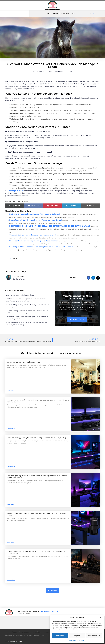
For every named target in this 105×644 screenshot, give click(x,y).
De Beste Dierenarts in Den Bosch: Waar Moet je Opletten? (35, 214)
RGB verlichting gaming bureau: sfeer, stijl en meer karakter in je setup (37, 438)
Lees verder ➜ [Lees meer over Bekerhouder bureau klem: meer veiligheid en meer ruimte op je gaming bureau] (11, 542)
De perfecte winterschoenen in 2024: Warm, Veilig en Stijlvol (35, 220)
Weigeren (77, 636)
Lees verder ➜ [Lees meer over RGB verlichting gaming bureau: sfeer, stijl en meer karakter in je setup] (11, 466)
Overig (71, 71)
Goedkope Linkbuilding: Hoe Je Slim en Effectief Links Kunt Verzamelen (26, 635)
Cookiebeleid (72, 640)
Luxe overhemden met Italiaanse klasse (20, 295)
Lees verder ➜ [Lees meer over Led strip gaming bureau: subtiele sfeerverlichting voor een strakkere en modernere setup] (11, 504)
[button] (101, 617)
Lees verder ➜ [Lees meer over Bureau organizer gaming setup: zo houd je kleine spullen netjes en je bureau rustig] (11, 580)
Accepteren (60, 636)
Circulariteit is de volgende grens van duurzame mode (33, 235)
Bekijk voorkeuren (94, 636)
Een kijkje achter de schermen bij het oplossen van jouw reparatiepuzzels (41, 247)
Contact (46, 632)
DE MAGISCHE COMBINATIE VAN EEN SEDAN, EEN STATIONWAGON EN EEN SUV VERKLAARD (50, 226)
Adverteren (26, 632)
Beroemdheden (36, 632)
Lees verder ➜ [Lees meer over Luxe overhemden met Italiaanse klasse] (11, 391)
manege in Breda (16, 191)
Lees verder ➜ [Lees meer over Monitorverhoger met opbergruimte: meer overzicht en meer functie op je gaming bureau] (11, 429)
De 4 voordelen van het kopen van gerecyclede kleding (33, 241)
